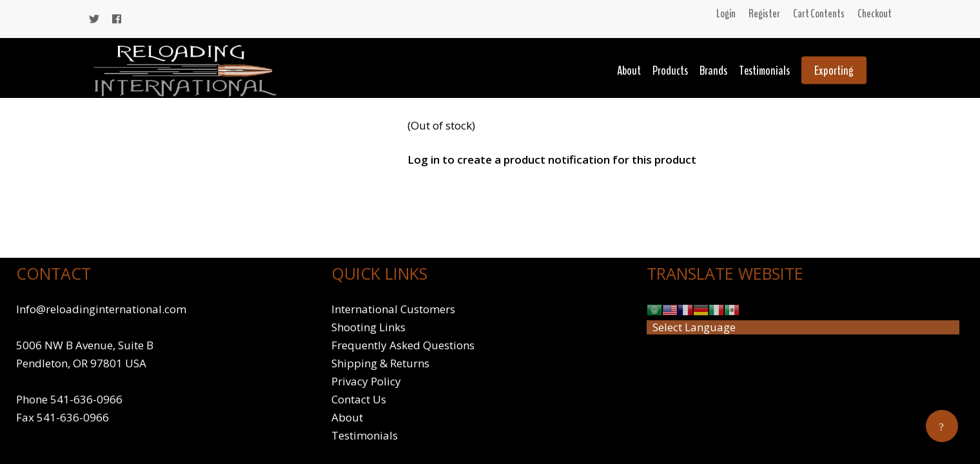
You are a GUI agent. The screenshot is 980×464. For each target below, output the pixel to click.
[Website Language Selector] (803, 327)
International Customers (393, 309)
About (629, 71)
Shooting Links (368, 327)
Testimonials (764, 71)
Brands (713, 71)
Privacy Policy (366, 381)
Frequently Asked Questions (403, 345)
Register (764, 14)
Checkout (875, 14)
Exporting (834, 71)
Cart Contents (819, 14)
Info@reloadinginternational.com (101, 309)
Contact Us (359, 399)
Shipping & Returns (380, 363)
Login (726, 14)
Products (670, 71)
